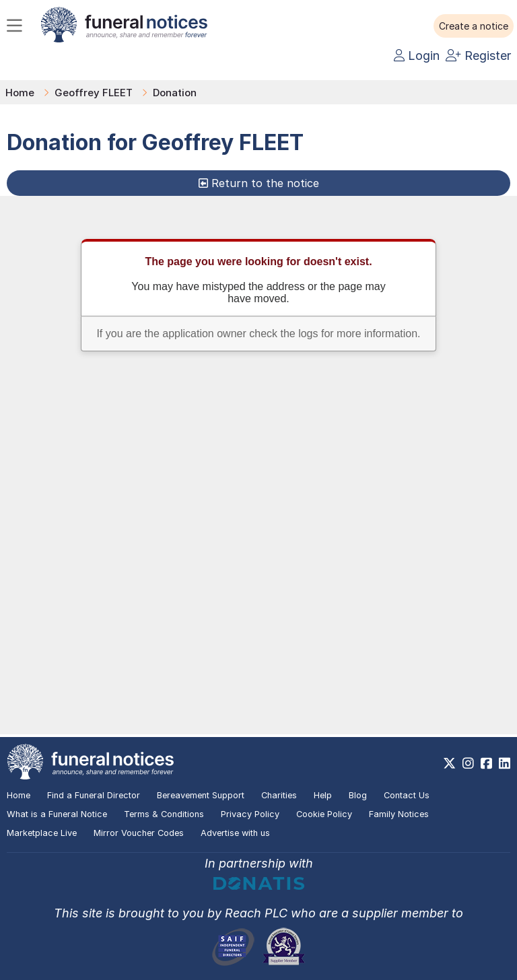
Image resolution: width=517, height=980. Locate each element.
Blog (358, 795)
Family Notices (399, 814)
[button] (474, 26)
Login (417, 56)
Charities (279, 795)
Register (478, 56)
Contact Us (407, 795)
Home (20, 93)
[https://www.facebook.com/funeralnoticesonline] (486, 763)
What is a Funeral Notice (57, 814)
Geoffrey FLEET (94, 93)
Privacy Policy (250, 814)
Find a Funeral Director (94, 795)
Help (323, 795)
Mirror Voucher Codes (139, 833)
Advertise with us (235, 833)
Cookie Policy (324, 814)
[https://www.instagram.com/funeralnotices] (468, 763)
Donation (175, 93)
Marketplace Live (42, 833)
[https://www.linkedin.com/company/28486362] (505, 763)
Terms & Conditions (164, 814)
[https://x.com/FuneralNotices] (449, 763)
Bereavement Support (201, 795)
